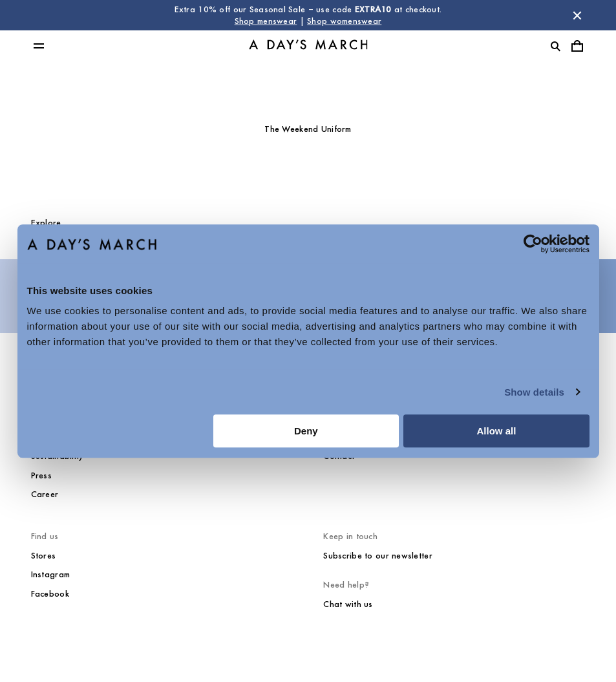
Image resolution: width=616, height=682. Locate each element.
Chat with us (348, 604)
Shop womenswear (344, 21)
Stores (44, 556)
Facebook (50, 594)
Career (45, 494)
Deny (306, 431)
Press (41, 475)
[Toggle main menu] (39, 46)
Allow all (497, 431)
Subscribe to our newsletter (378, 556)
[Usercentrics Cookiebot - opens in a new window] (533, 244)
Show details (534, 392)
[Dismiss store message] (577, 16)
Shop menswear (266, 21)
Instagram (51, 574)
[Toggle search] (555, 46)
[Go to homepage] (308, 46)
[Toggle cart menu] (577, 46)
